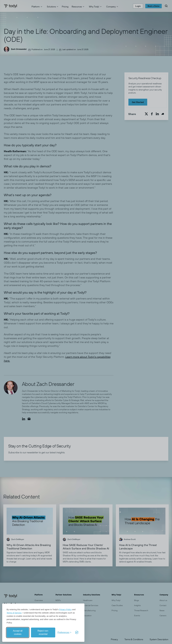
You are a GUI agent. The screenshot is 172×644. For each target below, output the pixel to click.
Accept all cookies (18, 632)
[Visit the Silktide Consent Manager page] (77, 633)
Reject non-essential (43, 632)
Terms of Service (14, 613)
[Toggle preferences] (64, 633)
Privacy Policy (65, 610)
